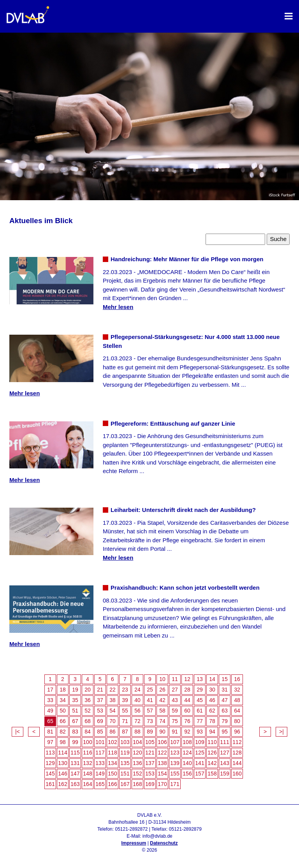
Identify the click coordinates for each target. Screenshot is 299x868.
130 (62, 763)
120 (137, 753)
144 (237, 763)
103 (125, 742)
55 (125, 711)
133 (100, 763)
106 (162, 742)
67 (75, 721)
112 (237, 742)
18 (63, 690)
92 (187, 732)
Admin (149, 857)
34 (63, 700)
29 (200, 690)
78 (212, 721)
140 (187, 763)
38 (113, 700)
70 (113, 721)
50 (63, 711)
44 (187, 700)
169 (150, 784)
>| (281, 732)
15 (225, 679)
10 (162, 679)
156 (187, 774)
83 (75, 732)
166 (112, 784)
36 (88, 700)
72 (137, 721)
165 (100, 784)
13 (200, 679)
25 (150, 690)
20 (88, 690)
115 (75, 753)
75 (175, 721)
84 (88, 732)
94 (212, 732)
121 (150, 753)
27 (175, 690)
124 (187, 753)
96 (237, 732)
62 (212, 711)
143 (224, 763)
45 (200, 700)
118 (112, 753)
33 (50, 700)
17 (50, 690)
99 (75, 742)
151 (125, 774)
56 (137, 711)
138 (162, 763)
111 (224, 742)
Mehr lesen (118, 307)
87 (125, 732)
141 (200, 763)
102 (112, 742)
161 (50, 784)
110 (212, 742)
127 (224, 753)
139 (175, 763)
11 (175, 679)
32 (237, 690)
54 (113, 711)
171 (175, 784)
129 (50, 763)
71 (125, 721)
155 (175, 774)
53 (100, 711)
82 (63, 732)
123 (175, 753)
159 (224, 774)
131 (75, 763)
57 (150, 711)
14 (212, 679)
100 (87, 742)
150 (112, 774)
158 (212, 774)
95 (225, 732)
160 (237, 774)
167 (125, 784)
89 (150, 732)
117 (100, 753)
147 (75, 774)
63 (225, 711)
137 (150, 763)
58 (162, 711)
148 (87, 774)
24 (137, 690)
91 (175, 732)
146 (62, 774)
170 (162, 784)
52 (88, 711)
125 (200, 753)
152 (137, 774)
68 (88, 721)
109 (200, 742)
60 (187, 711)
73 (150, 721)
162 (62, 784)
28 (187, 690)
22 (113, 690)
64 (237, 711)
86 (113, 732)
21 (100, 690)
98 (63, 742)
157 (200, 774)
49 (50, 711)
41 (150, 700)
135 (125, 763)
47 (225, 700)
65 (50, 721)
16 (237, 679)
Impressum (134, 843)
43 (175, 700)
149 (100, 774)
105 (150, 742)
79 (225, 721)
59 (175, 711)
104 (137, 742)
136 (137, 763)
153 (150, 774)
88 (137, 732)
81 (50, 732)
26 (162, 690)
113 (50, 753)
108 (187, 742)
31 (225, 690)
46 (212, 700)
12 (187, 679)
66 (63, 721)
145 (50, 774)
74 (162, 721)
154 (162, 774)
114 (62, 753)
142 (212, 763)
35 (75, 700)
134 (112, 763)
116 (87, 753)
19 (75, 690)
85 (100, 732)
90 (162, 732)
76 (187, 721)
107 (175, 742)
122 (162, 753)
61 (200, 711)
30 (212, 690)
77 (200, 721)
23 (125, 690)
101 (100, 742)
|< (18, 732)
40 (137, 700)
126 (212, 753)
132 (87, 763)
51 (75, 711)
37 (100, 700)
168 (137, 784)
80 (237, 721)
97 (50, 742)
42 (162, 700)
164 (87, 784)
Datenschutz (164, 843)
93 (200, 732)
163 (75, 784)
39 (125, 700)
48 (237, 700)
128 (237, 753)
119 (125, 753)
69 (100, 721)
